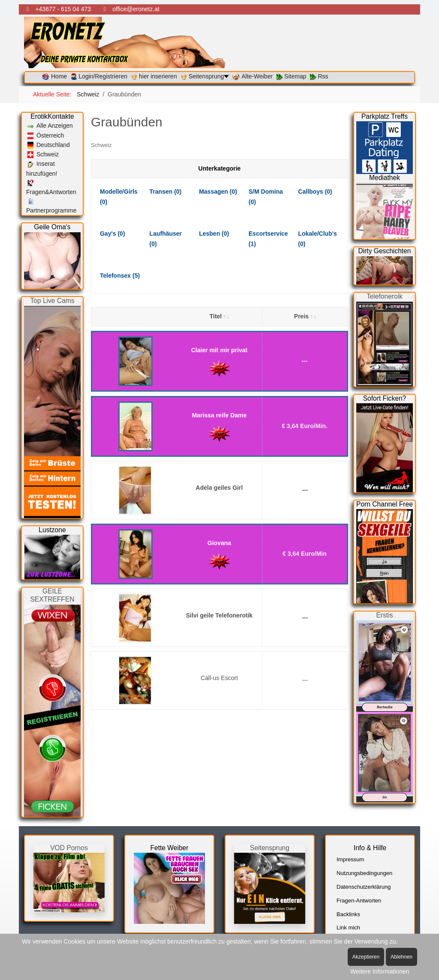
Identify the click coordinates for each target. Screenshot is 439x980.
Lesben (214, 234)
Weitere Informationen (380, 971)
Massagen (218, 192)
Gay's (113, 234)
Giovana (219, 543)
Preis (305, 316)
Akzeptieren (366, 957)
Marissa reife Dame (219, 415)
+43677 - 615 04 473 (63, 9)
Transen (166, 192)
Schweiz (101, 145)
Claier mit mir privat (219, 350)
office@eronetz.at (136, 9)
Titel (219, 316)
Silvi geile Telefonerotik (219, 615)
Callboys (315, 192)
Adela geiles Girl (219, 488)
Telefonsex (120, 276)
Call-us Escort (219, 678)
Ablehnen (401, 957)
